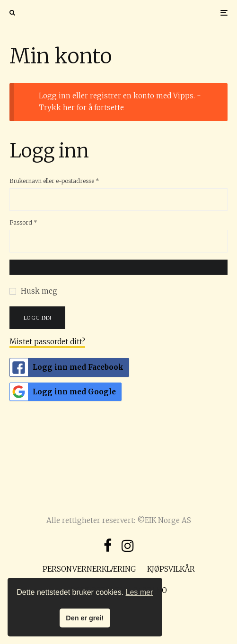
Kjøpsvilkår (171, 569)
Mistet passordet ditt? (47, 342)
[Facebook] (108, 546)
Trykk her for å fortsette (81, 108)
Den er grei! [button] (85, 618)
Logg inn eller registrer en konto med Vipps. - (120, 102)
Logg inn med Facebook (67, 367)
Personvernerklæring (89, 569)
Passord (35, 222)
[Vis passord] (118, 267)
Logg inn (37, 318)
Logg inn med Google (63, 392)
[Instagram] (128, 546)
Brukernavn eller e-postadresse (66, 180)
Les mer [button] (140, 592)
